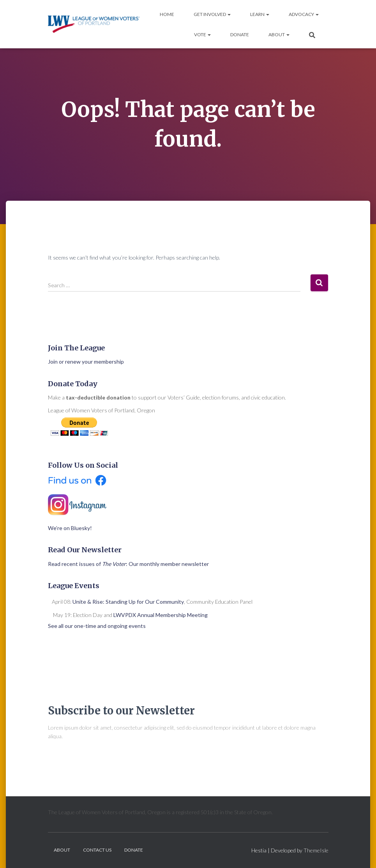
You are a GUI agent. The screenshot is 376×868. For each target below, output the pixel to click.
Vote (202, 34)
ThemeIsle (316, 850)
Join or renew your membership (86, 362)
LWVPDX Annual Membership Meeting (161, 615)
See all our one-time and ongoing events (97, 626)
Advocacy (304, 14)
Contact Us (97, 850)
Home (167, 14)
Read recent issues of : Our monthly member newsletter (128, 564)
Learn (260, 14)
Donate (240, 34)
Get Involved (212, 14)
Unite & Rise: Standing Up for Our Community (128, 602)
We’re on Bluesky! (70, 528)
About (279, 34)
